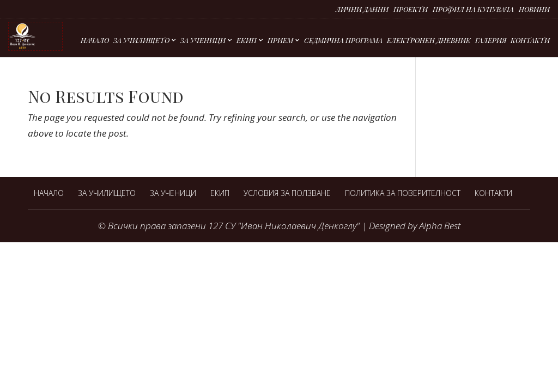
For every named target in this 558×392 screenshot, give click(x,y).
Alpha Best (440, 226)
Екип (247, 41)
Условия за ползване (287, 193)
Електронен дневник (429, 41)
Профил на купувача (473, 10)
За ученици (203, 41)
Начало (95, 41)
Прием (280, 41)
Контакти (530, 41)
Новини (534, 10)
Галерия (491, 41)
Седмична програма (343, 41)
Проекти (411, 10)
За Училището (141, 41)
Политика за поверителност (403, 193)
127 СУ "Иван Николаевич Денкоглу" (284, 226)
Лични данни (362, 10)
